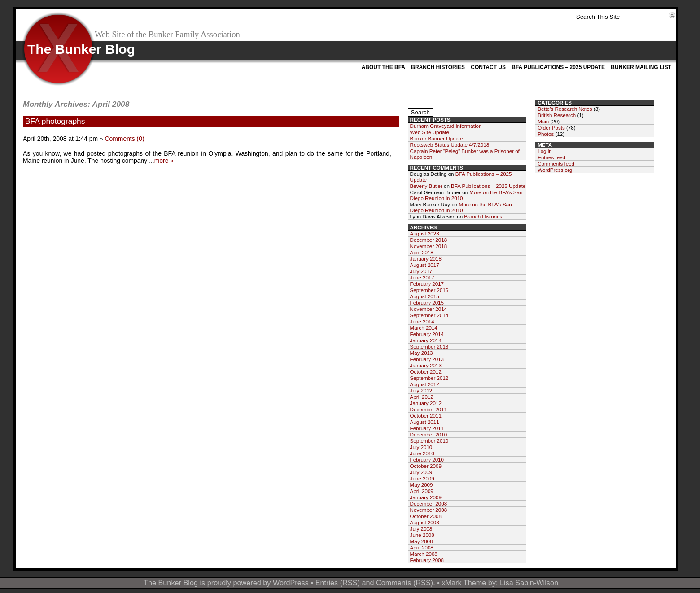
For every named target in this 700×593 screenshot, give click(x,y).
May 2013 (422, 353)
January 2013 (426, 365)
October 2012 (426, 372)
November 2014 (429, 309)
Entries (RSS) (338, 583)
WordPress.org (555, 170)
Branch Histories (438, 67)
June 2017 (422, 277)
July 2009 (421, 472)
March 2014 (424, 328)
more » (164, 161)
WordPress (291, 583)
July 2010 (421, 447)
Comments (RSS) (405, 583)
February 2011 (427, 428)
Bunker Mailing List (641, 67)
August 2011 (425, 422)
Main (543, 121)
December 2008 (429, 504)
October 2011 (426, 416)
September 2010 (429, 441)
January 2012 (426, 403)
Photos (546, 134)
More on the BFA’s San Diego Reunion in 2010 (461, 207)
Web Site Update (430, 132)
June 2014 (422, 321)
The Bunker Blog (81, 49)
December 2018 (429, 240)
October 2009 (426, 466)
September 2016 (429, 290)
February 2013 (427, 359)
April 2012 (422, 397)
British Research (557, 115)
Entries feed (551, 157)
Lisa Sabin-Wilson (529, 583)
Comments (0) (124, 139)
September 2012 (429, 378)
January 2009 (426, 497)
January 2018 (426, 259)
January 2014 (426, 340)
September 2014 (429, 315)
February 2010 (427, 460)
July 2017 (421, 271)
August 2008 (425, 522)
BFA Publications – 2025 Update (558, 67)
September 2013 (429, 347)
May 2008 (422, 541)
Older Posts (551, 128)
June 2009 (422, 478)
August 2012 (425, 384)
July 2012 (421, 390)
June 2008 (422, 535)
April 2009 (422, 491)
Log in (545, 151)
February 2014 (427, 334)
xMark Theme (464, 583)
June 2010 (422, 453)
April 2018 (422, 252)
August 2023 (425, 233)
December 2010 (429, 434)
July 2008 (421, 529)
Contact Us (488, 67)
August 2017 (425, 265)
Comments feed (556, 164)
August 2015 (425, 296)
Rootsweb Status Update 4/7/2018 (450, 145)
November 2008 (429, 510)
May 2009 (422, 485)
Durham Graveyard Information (446, 126)
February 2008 (427, 560)
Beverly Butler (426, 186)
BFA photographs (55, 121)
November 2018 (429, 246)
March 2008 (424, 554)
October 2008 (426, 516)
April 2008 (422, 547)
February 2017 (427, 284)
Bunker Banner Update (437, 138)
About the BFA (383, 67)
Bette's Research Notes (565, 109)
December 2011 (429, 409)
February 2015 (427, 303)
